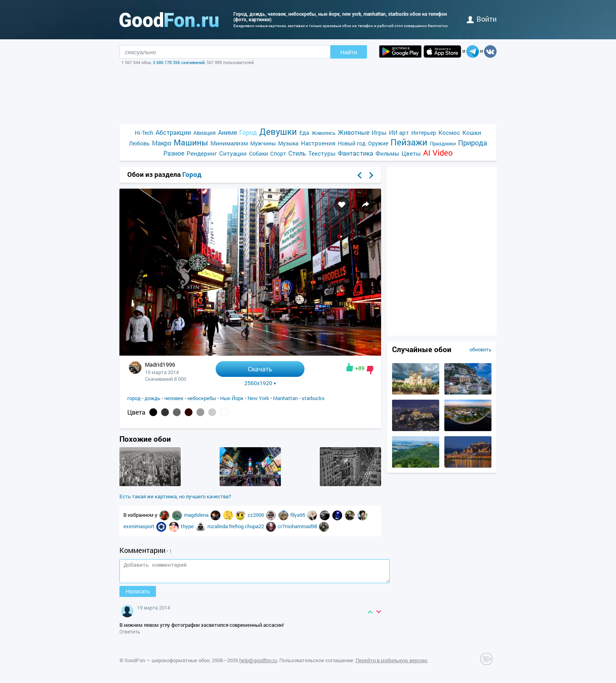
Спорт (278, 153)
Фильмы (387, 153)
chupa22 (255, 526)
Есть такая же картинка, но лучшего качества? (175, 496)
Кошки (472, 132)
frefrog (237, 526)
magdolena (197, 515)
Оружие (378, 143)
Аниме (227, 132)
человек (174, 398)
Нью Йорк (232, 398)
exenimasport (139, 526)
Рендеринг (202, 153)
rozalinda (218, 526)
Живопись (324, 133)
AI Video (438, 153)
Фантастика (356, 153)
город (134, 398)
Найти (349, 52)
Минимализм (229, 143)
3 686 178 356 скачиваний (179, 62)
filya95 (298, 515)
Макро (162, 143)
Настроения (318, 143)
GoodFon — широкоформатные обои (167, 664)
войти (482, 19)
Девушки (278, 131)
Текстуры (322, 153)
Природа (473, 143)
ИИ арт (399, 132)
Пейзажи (409, 142)
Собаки (258, 153)
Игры (379, 132)
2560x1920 (260, 383)
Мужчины (263, 143)
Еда (304, 133)
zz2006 (256, 515)
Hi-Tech (144, 133)
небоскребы (202, 398)
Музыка (288, 143)
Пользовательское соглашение (316, 664)
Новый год (352, 143)
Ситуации (233, 153)
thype (188, 526)
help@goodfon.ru (258, 664)
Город (248, 132)
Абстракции (173, 132)
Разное (174, 153)
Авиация (204, 133)
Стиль (297, 153)
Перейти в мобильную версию (391, 664)
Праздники (443, 143)
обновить (480, 349)
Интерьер (424, 133)
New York (258, 398)
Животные (354, 132)
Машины (191, 142)
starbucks (313, 398)
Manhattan (285, 398)
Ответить (130, 635)
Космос (449, 132)
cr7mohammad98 (298, 526)
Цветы (411, 153)
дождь (152, 398)
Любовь (139, 143)
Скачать (260, 369)
